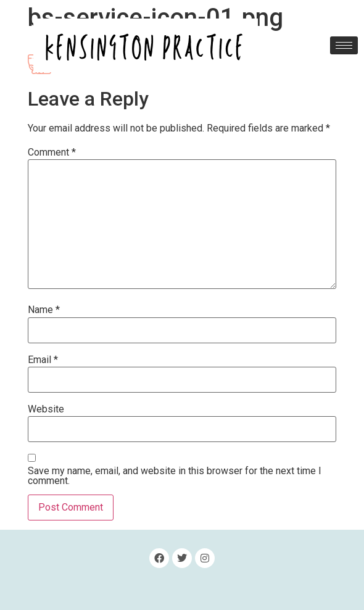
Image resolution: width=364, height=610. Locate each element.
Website (46, 409)
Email (43, 360)
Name (44, 310)
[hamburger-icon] (344, 45)
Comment (52, 152)
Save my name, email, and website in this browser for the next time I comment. (175, 476)
